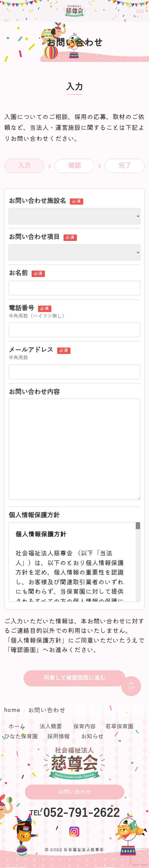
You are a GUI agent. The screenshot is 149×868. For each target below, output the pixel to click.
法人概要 (51, 727)
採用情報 (58, 737)
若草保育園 (119, 727)
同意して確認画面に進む (74, 678)
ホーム (17, 727)
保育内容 (84, 727)
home (14, 710)
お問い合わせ (74, 792)
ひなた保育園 (21, 737)
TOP (131, 686)
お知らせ (92, 737)
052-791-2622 (81, 813)
